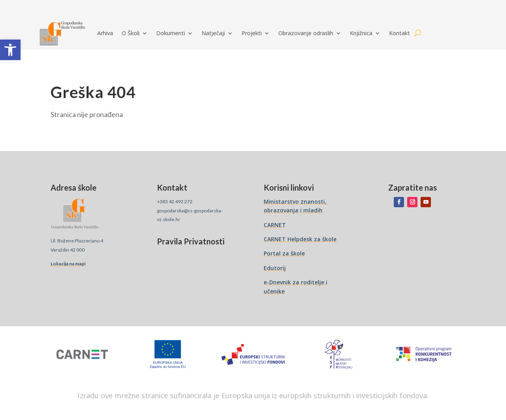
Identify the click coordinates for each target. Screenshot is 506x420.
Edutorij (275, 268)
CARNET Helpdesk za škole (300, 239)
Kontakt (399, 33)
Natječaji (213, 33)
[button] (10, 50)
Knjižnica (361, 33)
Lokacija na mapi (68, 264)
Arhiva (105, 33)
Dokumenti (171, 33)
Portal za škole (284, 253)
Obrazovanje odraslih (306, 33)
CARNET (275, 225)
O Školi (131, 33)
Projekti (252, 33)
